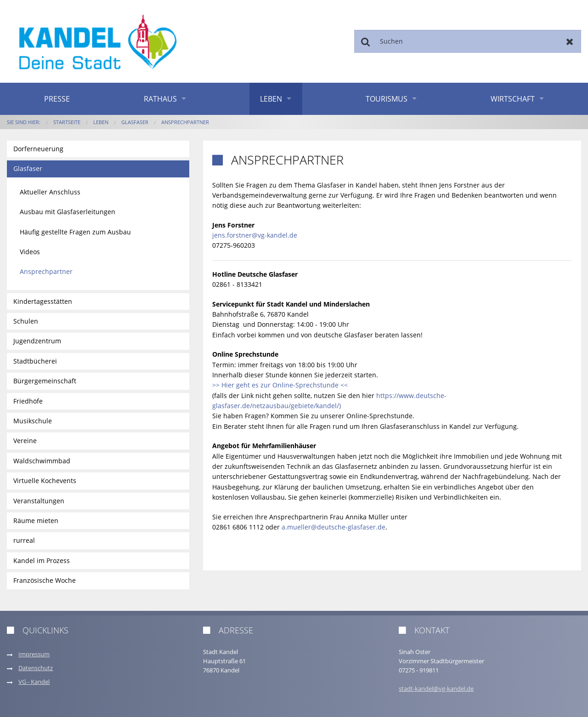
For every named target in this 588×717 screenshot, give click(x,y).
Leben (271, 99)
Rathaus (160, 99)
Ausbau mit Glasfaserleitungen (68, 212)
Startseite (67, 122)
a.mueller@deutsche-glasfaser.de (334, 527)
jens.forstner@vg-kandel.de (255, 235)
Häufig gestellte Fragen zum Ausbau (75, 232)
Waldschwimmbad (42, 461)
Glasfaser (135, 122)
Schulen (26, 321)
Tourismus (387, 99)
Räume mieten (36, 521)
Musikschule (33, 421)
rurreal (24, 540)
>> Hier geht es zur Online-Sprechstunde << (280, 385)
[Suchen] (468, 41)
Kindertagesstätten (43, 301)
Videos (30, 252)
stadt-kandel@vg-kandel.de (436, 689)
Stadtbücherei (35, 361)
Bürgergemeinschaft (45, 381)
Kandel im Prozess (42, 561)
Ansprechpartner (185, 122)
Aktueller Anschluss (50, 192)
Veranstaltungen (39, 501)
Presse (57, 99)
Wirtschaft (513, 99)
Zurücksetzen (570, 41)
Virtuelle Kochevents (45, 481)
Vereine (25, 441)
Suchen (365, 41)
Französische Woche (45, 580)
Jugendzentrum (37, 341)
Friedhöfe (28, 401)
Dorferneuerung (38, 149)
